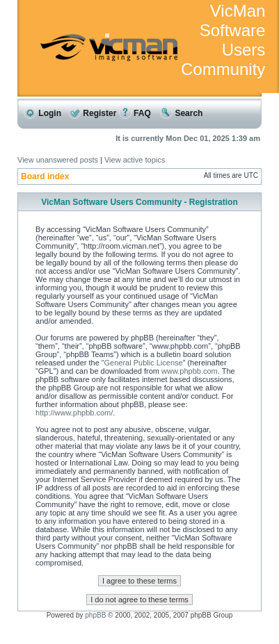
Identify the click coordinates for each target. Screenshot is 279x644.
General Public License (144, 363)
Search (181, 113)
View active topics (135, 160)
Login (42, 113)
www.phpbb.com (190, 371)
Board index (45, 176)
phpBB (95, 615)
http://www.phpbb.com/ (74, 413)
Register (92, 113)
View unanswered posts (58, 160)
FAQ (135, 113)
